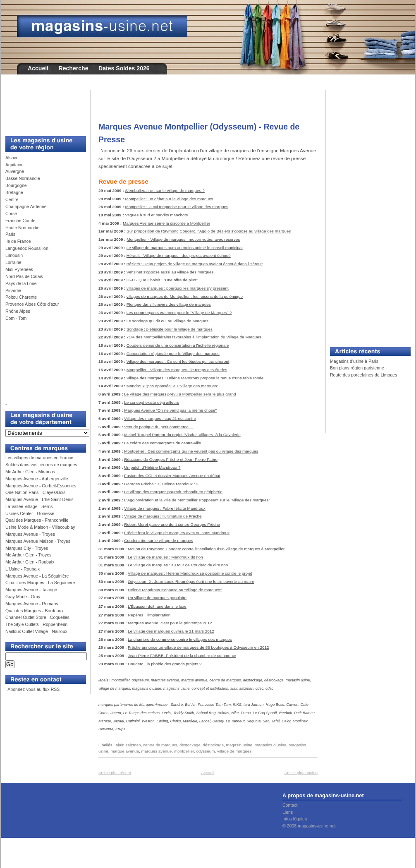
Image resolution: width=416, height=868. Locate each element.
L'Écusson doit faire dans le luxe (157, 606)
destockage (190, 745)
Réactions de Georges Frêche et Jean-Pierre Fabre (171, 459)
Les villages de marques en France (39, 458)
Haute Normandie (23, 228)
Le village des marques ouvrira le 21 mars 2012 (171, 631)
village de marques (234, 751)
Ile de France (18, 241)
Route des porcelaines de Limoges (363, 375)
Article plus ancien (301, 773)
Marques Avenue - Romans (32, 604)
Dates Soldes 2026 (124, 68)
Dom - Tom (16, 318)
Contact (290, 805)
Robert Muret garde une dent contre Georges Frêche (172, 524)
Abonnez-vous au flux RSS (33, 689)
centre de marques (160, 745)
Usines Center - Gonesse (30, 513)
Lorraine (13, 262)
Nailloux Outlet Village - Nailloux (36, 631)
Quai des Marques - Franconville (37, 520)
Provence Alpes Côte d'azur (32, 304)
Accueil (38, 68)
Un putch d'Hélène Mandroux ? (152, 467)
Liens (288, 812)
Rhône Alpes (18, 311)
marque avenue (125, 751)
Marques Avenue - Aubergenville (37, 479)
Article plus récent (115, 773)
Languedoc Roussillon (27, 248)
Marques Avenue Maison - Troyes (38, 541)
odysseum (205, 751)
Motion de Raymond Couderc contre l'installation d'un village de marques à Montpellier (206, 549)
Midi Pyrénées (19, 269)
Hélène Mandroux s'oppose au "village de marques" (175, 590)
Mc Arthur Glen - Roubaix (30, 562)
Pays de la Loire (21, 283)
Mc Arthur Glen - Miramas (30, 472)
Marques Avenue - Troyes (30, 534)
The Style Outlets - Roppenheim (36, 624)
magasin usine (239, 745)
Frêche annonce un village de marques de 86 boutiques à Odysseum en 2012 (198, 647)
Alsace (12, 158)
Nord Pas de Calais (24, 276)
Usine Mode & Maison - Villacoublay (40, 527)
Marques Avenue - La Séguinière (37, 576)
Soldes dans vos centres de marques (41, 465)
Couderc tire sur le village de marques (159, 541)
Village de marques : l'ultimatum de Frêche (163, 516)
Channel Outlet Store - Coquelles (37, 617)
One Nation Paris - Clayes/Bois (35, 492)
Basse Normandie (23, 178)
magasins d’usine (271, 745)
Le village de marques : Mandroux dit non (165, 557)
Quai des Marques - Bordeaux (35, 611)
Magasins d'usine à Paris (354, 361)
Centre (12, 199)
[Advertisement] (43, 108)
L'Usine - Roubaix (23, 569)
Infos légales (295, 819)
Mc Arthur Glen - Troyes (28, 555)
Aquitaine (14, 165)
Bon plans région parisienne (357, 368)
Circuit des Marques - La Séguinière (40, 583)
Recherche (74, 68)
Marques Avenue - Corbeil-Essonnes (41, 486)
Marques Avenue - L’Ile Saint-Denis (39, 499)
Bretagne (14, 192)
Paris (10, 234)
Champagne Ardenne (26, 206)
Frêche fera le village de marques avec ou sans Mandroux (177, 533)
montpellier (184, 751)
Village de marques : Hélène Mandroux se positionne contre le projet (190, 573)
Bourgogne (16, 185)
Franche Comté (20, 221)
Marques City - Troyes (27, 548)
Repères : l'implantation (149, 615)
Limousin (14, 255)
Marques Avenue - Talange (31, 590)
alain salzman (128, 745)
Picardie (13, 290)
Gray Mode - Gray (23, 597)
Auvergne (15, 171)
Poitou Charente (21, 297)
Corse (11, 213)
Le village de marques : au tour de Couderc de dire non (178, 565)
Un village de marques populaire (157, 598)
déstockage (213, 745)
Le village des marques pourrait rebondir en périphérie (173, 492)
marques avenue (157, 751)
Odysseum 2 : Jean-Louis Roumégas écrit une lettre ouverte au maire (191, 581)
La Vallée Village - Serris (29, 506)
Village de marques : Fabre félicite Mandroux (165, 508)
